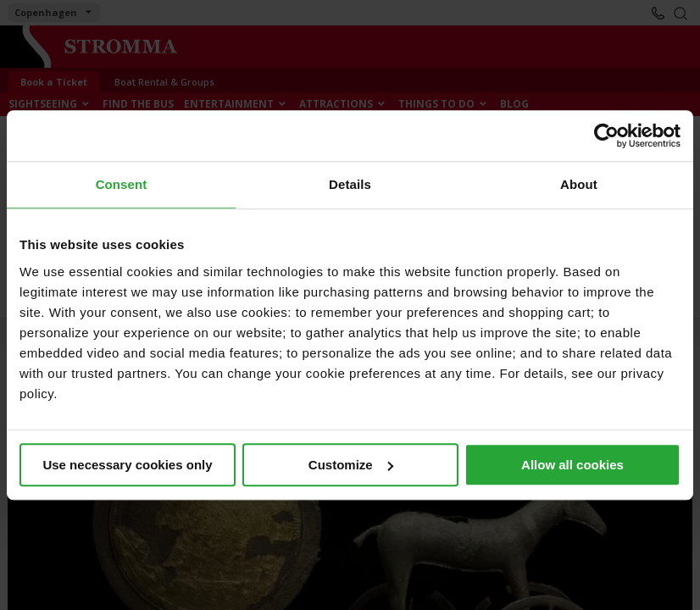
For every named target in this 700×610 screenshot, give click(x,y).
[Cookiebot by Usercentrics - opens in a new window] (606, 136)
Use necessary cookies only (127, 465)
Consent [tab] (122, 184)
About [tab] (579, 184)
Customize (351, 465)
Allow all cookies (572, 465)
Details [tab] (350, 184)
